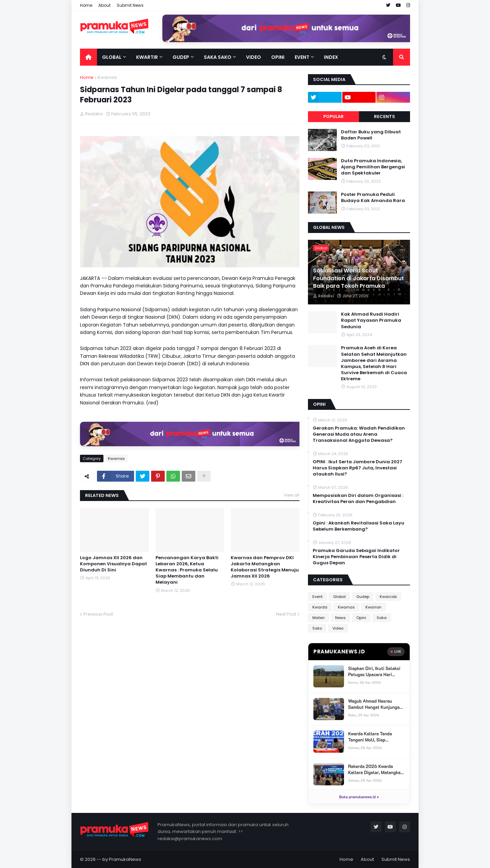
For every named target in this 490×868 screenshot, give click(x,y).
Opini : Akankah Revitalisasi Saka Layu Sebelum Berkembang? (358, 526)
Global (339, 597)
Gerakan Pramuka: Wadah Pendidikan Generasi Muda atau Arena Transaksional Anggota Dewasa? (359, 434)
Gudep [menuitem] (181, 57)
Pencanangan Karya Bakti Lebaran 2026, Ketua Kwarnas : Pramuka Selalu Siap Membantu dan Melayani (187, 570)
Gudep (363, 597)
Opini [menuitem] (278, 57)
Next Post (286, 614)
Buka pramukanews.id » (359, 797)
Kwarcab (388, 597)
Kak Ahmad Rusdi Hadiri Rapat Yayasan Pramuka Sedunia (371, 320)
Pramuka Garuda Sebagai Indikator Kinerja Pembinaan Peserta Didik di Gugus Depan (356, 557)
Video (338, 628)
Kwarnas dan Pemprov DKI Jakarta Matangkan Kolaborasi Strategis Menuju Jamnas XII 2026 (265, 567)
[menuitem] (88, 57)
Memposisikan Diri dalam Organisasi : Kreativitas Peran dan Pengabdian (358, 499)
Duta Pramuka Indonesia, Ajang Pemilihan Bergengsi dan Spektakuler (373, 167)
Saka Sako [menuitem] (218, 57)
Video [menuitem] (254, 57)
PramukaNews (125, 859)
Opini (361, 618)
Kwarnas (107, 77)
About (104, 5)
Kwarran (373, 607)
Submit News (130, 5)
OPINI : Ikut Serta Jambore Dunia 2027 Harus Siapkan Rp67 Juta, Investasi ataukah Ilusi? (357, 468)
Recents (385, 116)
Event (317, 597)
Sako (317, 628)
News (340, 618)
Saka (382, 618)
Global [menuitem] (112, 57)
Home (86, 5)
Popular (333, 116)
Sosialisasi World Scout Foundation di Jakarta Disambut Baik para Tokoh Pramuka (358, 278)
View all (292, 495)
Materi (318, 618)
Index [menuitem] (331, 57)
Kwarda (320, 607)
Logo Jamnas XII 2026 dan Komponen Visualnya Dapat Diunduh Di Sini (113, 564)
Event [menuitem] (302, 57)
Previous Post (98, 614)
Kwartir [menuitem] (147, 57)
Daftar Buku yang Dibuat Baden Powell (371, 135)
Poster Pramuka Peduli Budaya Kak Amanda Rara (373, 198)
